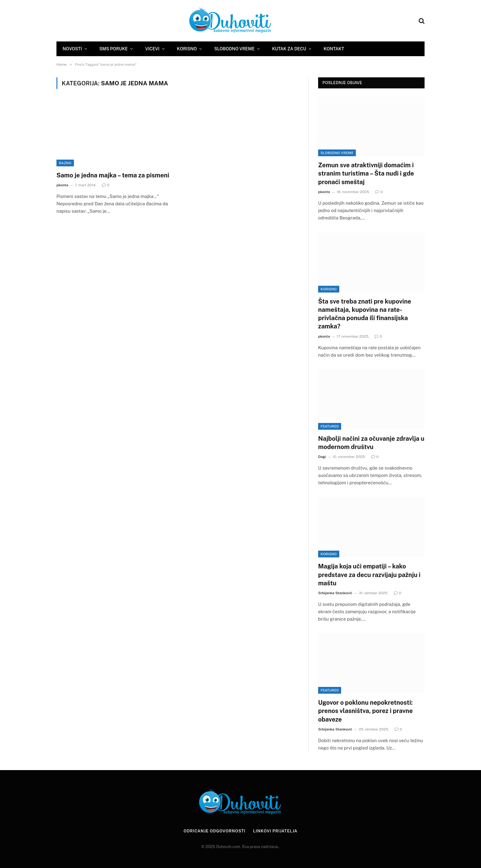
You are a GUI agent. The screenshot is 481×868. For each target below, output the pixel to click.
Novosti (72, 49)
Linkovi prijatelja (275, 831)
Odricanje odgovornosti (214, 831)
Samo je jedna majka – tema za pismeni (113, 175)
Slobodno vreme (234, 49)
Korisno (187, 49)
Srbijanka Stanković (335, 593)
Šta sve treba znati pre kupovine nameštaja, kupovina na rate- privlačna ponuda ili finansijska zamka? (365, 314)
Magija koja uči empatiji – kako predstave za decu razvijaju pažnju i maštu (369, 575)
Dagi (322, 457)
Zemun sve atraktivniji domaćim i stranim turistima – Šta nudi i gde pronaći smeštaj (366, 173)
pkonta (62, 185)
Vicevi (152, 49)
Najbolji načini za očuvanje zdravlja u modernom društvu (371, 443)
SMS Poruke (114, 49)
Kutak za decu (289, 49)
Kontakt (334, 49)
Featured (330, 426)
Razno (65, 163)
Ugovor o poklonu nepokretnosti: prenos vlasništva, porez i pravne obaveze (365, 711)
